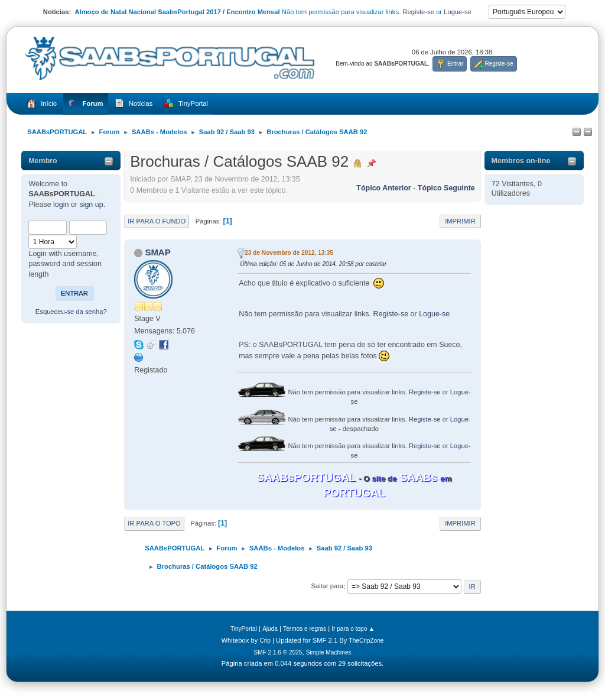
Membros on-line (521, 161)
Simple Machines (329, 652)
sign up (91, 205)
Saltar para (327, 586)
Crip (265, 641)
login (61, 205)
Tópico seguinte (446, 188)
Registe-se (418, 12)
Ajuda (270, 629)
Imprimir (460, 221)
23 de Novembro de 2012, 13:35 (289, 253)
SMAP (157, 252)
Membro (43, 161)
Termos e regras (305, 629)
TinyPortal (244, 629)
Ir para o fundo (157, 221)
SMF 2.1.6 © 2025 (278, 652)
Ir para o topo (154, 523)
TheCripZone (367, 641)
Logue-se (458, 12)
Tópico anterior (383, 188)
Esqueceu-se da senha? (71, 312)
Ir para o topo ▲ (353, 629)
